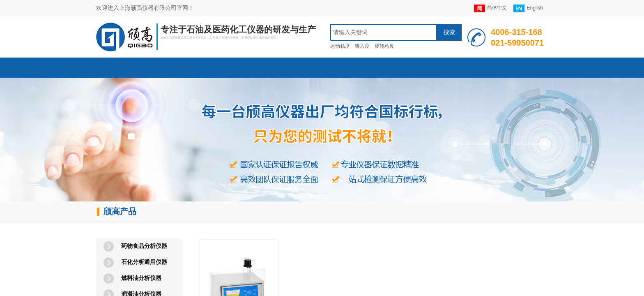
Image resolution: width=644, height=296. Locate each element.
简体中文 (490, 8)
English (528, 8)
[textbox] (384, 32)
